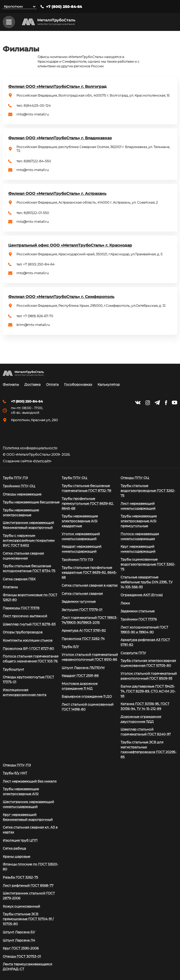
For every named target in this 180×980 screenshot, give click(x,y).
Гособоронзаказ (78, 385)
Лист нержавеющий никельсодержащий (138, 506)
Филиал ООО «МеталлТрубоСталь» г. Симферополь (61, 297)
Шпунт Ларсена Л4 (19, 940)
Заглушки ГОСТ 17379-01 (82, 610)
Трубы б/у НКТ (15, 773)
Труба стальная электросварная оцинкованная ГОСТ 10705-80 (148, 663)
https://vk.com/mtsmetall (138, 403)
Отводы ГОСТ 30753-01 (22, 956)
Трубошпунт (13, 669)
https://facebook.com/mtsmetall (166, 403)
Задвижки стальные (138, 611)
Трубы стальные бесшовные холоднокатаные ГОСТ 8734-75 (29, 568)
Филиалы (11, 385)
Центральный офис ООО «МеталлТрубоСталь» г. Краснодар (70, 245)
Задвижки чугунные (79, 601)
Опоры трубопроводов (23, 632)
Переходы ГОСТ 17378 (21, 608)
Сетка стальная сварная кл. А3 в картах (30, 830)
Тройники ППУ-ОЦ (19, 486)
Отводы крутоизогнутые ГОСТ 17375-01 (28, 679)
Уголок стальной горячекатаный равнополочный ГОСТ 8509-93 (149, 676)
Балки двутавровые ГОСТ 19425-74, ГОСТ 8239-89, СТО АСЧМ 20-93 (148, 691)
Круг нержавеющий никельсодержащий (138, 549)
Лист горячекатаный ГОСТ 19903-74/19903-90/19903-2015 (90, 620)
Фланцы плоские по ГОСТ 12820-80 (31, 867)
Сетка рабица (14, 848)
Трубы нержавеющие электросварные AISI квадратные (80, 521)
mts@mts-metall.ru (33, 115)
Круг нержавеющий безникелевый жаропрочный (28, 817)
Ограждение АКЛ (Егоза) (142, 595)
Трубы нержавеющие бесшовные (31, 502)
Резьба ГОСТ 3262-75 (20, 877)
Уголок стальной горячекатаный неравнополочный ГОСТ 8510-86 (90, 657)
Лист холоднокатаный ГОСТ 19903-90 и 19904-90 (144, 630)
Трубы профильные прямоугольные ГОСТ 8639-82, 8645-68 (88, 503)
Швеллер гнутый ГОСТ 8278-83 (29, 624)
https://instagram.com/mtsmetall (148, 403)
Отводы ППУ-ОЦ (135, 478)
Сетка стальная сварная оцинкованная (23, 556)
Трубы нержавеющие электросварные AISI (21, 791)
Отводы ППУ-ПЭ (17, 765)
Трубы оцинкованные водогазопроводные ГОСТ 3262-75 (148, 564)
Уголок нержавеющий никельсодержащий (81, 536)
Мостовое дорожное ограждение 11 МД (80, 686)
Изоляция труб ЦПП (20, 840)
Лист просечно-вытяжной (25, 616)
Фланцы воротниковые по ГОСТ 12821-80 (30, 597)
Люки (125, 603)
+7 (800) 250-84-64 (64, 7)
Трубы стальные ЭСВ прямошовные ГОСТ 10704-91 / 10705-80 (28, 919)
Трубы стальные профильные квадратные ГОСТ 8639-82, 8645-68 (89, 572)
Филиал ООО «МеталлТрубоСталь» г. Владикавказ (60, 138)
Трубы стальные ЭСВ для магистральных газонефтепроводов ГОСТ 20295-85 (149, 749)
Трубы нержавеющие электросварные (21, 512)
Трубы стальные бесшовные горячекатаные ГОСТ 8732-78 (86, 488)
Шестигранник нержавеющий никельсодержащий (28, 804)
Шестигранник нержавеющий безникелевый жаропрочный (28, 525)
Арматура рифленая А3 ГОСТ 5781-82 (145, 642)
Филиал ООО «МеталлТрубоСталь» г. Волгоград (57, 86)
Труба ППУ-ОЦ (74, 478)
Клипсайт (42, 461)
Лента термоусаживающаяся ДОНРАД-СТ (27, 966)
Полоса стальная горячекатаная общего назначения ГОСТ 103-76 (31, 659)
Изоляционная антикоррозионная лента (25, 692)
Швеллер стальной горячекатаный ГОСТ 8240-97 (146, 732)
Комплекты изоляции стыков (28, 640)
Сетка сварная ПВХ (19, 579)
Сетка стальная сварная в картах (90, 585)
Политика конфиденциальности (30, 448)
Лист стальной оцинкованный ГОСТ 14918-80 (88, 707)
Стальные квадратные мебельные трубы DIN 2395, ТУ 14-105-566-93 (147, 582)
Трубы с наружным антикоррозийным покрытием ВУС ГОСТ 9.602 (29, 540)
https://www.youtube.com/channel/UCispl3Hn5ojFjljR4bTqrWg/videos (175, 403)
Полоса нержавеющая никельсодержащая (140, 536)
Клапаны (10, 587)
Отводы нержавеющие (22, 494)
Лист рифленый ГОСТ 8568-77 (28, 885)
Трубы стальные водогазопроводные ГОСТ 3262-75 (148, 491)
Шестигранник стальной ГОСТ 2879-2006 (29, 896)
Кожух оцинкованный (21, 906)
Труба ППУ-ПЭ (15, 478)
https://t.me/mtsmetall (157, 403)
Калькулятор (109, 385)
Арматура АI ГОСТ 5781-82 (84, 630)
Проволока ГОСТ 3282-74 (83, 639)
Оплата (52, 385)
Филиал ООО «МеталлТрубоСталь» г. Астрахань (57, 193)
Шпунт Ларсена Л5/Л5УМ (83, 668)
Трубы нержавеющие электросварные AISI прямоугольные (139, 521)
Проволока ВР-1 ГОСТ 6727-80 (28, 648)
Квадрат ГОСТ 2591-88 (80, 676)
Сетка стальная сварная (82, 593)
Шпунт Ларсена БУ (19, 932)
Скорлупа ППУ (133, 653)
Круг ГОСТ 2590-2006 (21, 948)
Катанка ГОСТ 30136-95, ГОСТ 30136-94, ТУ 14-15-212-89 (145, 706)
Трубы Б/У (70, 647)
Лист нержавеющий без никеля (30, 781)
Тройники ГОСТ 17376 (139, 619)
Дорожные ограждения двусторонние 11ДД (141, 719)
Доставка (32, 385)
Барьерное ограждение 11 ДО (87, 696)
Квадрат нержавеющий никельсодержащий (82, 549)
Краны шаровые (16, 856)
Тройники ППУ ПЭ (77, 560)
